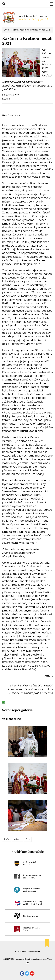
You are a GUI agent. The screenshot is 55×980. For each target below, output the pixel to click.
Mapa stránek (21, 952)
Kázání (14, 30)
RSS (38, 952)
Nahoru (17, 839)
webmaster (20, 959)
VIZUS (12, 959)
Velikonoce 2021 (13, 719)
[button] (51, 4)
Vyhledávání (32, 952)
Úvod (6, 30)
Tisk (28, 839)
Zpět (7, 839)
